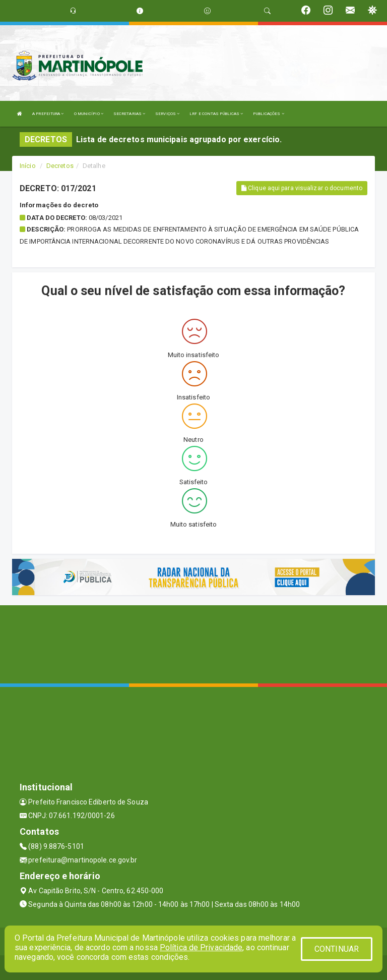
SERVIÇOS (167, 114)
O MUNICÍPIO (89, 114)
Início (28, 166)
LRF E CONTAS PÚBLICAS (216, 114)
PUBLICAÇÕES (268, 114)
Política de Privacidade (201, 947)
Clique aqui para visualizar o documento (302, 188)
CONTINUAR (337, 949)
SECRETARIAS (129, 114)
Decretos (60, 166)
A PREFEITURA (48, 114)
